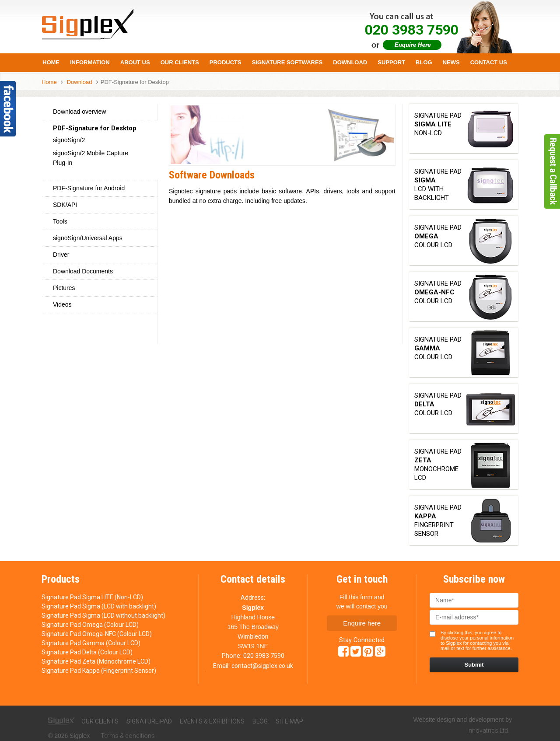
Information (90, 62)
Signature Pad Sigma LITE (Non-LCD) (92, 597)
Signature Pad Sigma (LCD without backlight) (103, 615)
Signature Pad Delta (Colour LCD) (87, 652)
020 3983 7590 (264, 656)
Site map (289, 721)
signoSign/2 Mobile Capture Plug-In (91, 158)
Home (51, 62)
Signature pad (149, 721)
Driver (61, 255)
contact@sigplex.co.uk (262, 666)
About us (135, 62)
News (451, 62)
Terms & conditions (128, 736)
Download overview (79, 112)
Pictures (64, 288)
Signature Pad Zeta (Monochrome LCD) (96, 661)
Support (391, 62)
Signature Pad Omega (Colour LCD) (90, 625)
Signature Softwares (287, 62)
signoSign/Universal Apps (88, 238)
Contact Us (489, 62)
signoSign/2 (69, 140)
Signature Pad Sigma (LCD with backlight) (99, 606)
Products (226, 62)
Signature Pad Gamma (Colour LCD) (91, 643)
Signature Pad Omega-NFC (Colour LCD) (97, 634)
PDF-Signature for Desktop (135, 82)
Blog (424, 62)
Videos (62, 304)
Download (350, 62)
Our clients (100, 721)
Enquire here (362, 623)
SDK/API (65, 205)
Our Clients (180, 62)
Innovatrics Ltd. (488, 731)
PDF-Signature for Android (89, 188)
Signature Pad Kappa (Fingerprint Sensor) (99, 671)
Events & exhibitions (212, 721)
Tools (60, 221)
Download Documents (83, 271)
